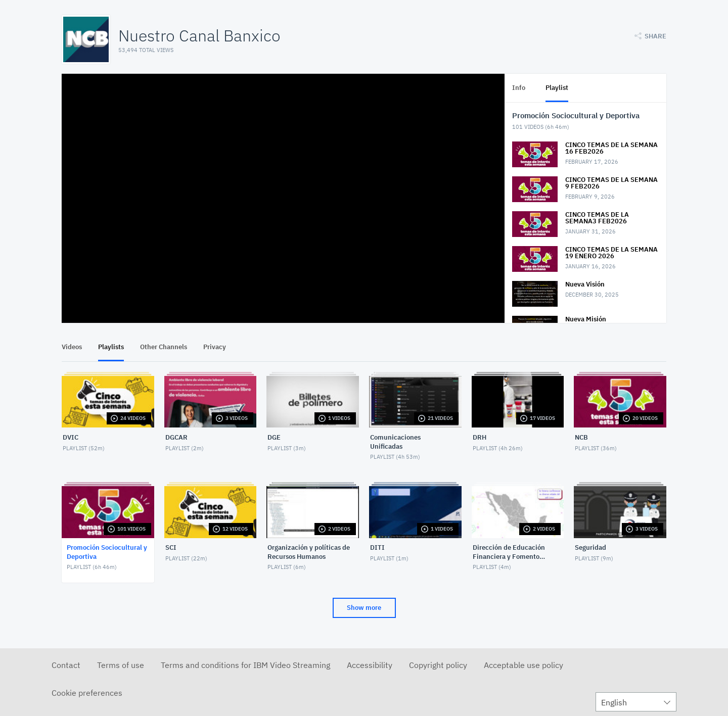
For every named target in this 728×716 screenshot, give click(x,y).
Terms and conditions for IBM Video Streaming (245, 665)
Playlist (557, 88)
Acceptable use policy (524, 665)
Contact (66, 665)
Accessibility (370, 665)
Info (519, 88)
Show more (364, 608)
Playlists (111, 347)
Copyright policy (438, 665)
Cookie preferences (87, 693)
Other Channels (164, 347)
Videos (72, 347)
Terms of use (121, 665)
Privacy (215, 347)
